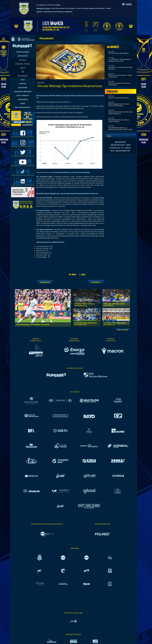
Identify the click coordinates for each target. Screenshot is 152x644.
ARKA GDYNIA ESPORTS (23, 107)
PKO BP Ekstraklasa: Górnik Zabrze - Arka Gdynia (33, 325)
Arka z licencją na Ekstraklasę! (118, 98)
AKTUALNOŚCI (23, 56)
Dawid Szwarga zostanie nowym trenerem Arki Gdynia (119, 105)
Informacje (23, 60)
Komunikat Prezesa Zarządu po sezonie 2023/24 (119, 121)
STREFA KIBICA (23, 99)
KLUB (23, 80)
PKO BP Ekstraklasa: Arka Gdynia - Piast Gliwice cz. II (115, 324)
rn (122, 148)
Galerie (23, 68)
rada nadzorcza (120, 146)
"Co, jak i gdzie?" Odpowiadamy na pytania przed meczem (120, 60)
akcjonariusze (118, 145)
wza (112, 150)
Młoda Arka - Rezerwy (23, 64)
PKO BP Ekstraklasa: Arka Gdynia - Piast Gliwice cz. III (86, 324)
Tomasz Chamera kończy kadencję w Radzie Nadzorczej (120, 113)
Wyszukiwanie (23, 76)
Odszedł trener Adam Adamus (119, 53)
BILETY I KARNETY (23, 96)
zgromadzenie (123, 150)
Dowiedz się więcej (43, 8)
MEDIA (23, 103)
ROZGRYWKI (23, 88)
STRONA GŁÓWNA (23, 52)
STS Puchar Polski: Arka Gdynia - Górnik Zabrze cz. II (85, 305)
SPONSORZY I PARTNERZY (23, 92)
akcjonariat (120, 142)
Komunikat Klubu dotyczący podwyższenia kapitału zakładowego (120, 129)
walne (128, 148)
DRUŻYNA (23, 84)
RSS (23, 72)
